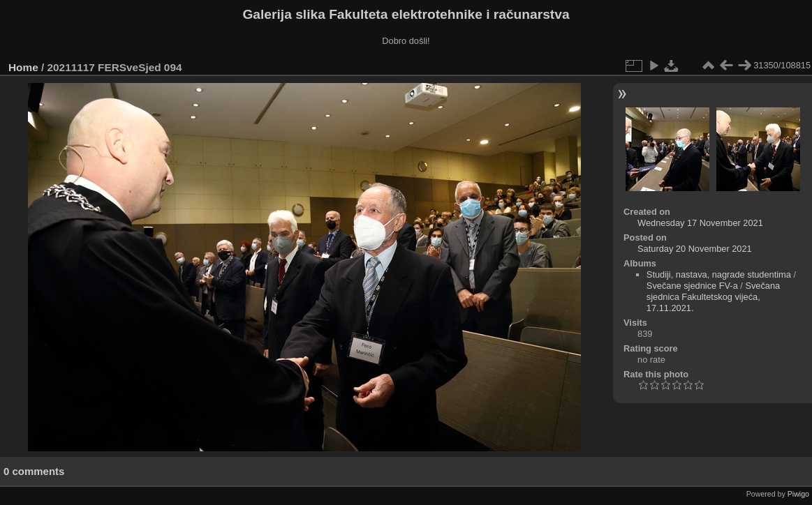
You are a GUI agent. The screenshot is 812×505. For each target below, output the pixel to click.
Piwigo (798, 494)
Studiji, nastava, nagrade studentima (719, 274)
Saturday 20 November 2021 (695, 249)
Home (23, 67)
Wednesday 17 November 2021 (700, 223)
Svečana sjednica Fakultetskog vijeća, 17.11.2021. (713, 297)
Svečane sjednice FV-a (692, 286)
